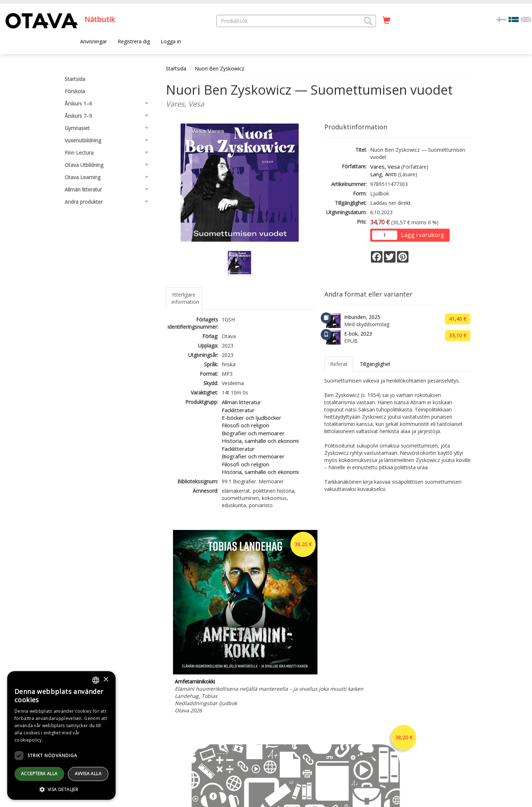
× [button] (106, 680)
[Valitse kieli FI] (501, 19)
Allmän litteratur (241, 402)
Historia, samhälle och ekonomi (260, 441)
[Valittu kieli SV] (514, 19)
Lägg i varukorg (423, 235)
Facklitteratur (238, 410)
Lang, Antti (383, 174)
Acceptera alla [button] (39, 774)
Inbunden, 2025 (362, 317)
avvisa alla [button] (88, 774)
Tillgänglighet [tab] (375, 364)
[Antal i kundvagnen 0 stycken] (386, 21)
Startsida (176, 68)
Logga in (171, 41)
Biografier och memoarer (253, 433)
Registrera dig (134, 41)
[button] (368, 21)
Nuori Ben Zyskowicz (219, 68)
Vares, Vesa (385, 167)
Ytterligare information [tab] (185, 298)
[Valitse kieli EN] (526, 19)
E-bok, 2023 (358, 334)
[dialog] (61, 735)
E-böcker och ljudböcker (252, 418)
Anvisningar (94, 41)
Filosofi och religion (245, 425)
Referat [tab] (339, 364)
